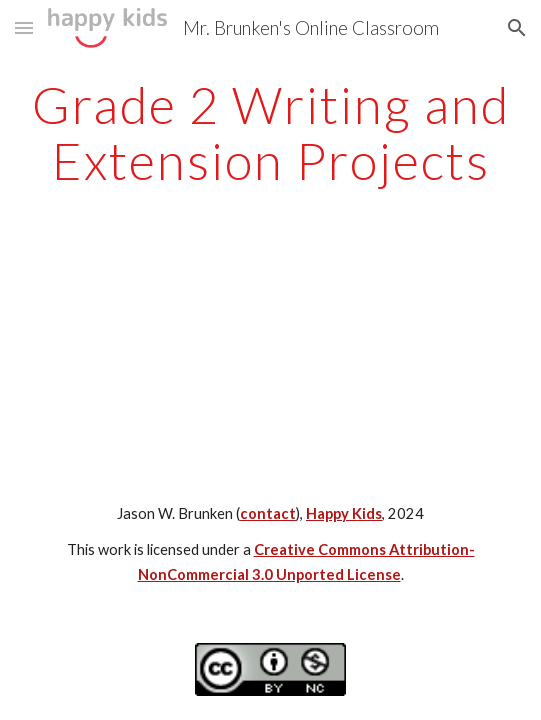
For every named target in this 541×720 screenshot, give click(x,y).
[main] (270, 132)
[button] (24, 27)
